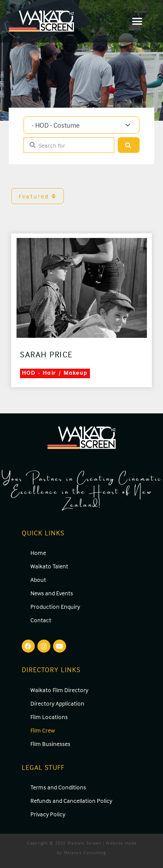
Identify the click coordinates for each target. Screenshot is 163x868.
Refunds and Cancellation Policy (71, 800)
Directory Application (57, 703)
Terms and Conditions (58, 787)
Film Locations (49, 717)
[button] (138, 21)
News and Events (52, 593)
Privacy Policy (48, 814)
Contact (41, 620)
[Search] (129, 145)
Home (38, 553)
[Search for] (69, 145)
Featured (38, 196)
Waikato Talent (49, 566)
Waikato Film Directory (59, 690)
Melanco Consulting (85, 852)
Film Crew (43, 730)
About (38, 579)
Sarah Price (47, 354)
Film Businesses (50, 744)
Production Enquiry (55, 606)
